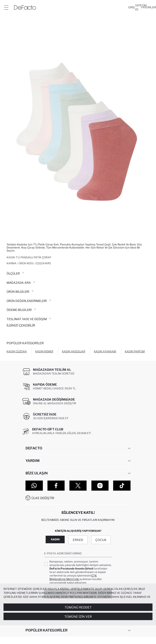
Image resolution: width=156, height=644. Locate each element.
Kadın (55, 539)
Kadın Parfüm (135, 351)
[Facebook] (56, 486)
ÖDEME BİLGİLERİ (21, 310)
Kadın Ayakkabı (105, 351)
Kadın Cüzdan (17, 351)
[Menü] (6, 7)
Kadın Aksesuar (74, 351)
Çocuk (101, 540)
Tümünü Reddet (78, 607)
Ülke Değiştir (43, 498)
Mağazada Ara (21, 283)
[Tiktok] (122, 486)
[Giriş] (132, 7)
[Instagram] (100, 486)
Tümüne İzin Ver (78, 617)
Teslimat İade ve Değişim (29, 319)
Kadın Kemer (44, 351)
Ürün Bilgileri (20, 292)
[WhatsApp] (34, 486)
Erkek (78, 540)
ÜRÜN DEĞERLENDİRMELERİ (29, 301)
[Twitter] (78, 486)
